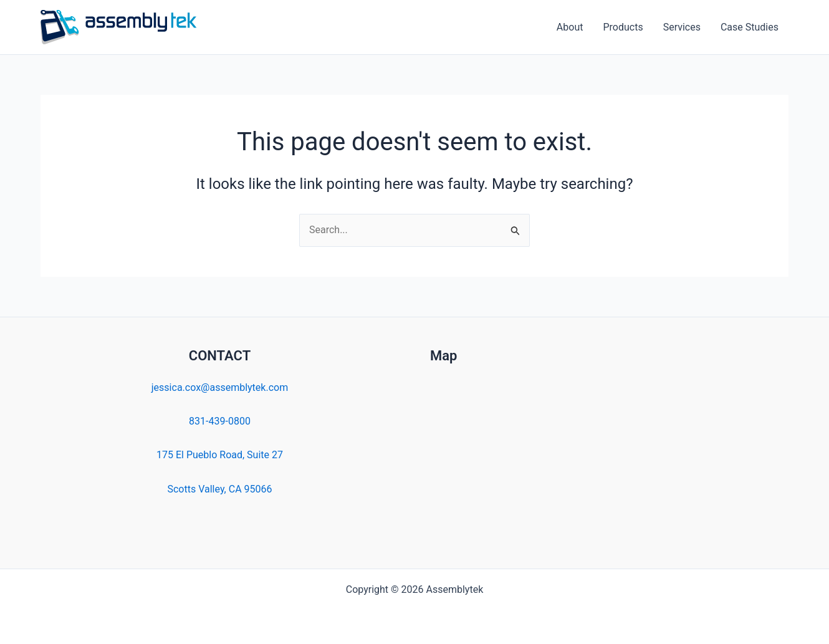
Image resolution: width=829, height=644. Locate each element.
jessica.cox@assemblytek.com (220, 387)
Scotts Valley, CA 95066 (219, 489)
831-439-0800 (220, 421)
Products (623, 27)
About (570, 27)
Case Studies (750, 27)
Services (682, 27)
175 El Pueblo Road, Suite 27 (220, 455)
